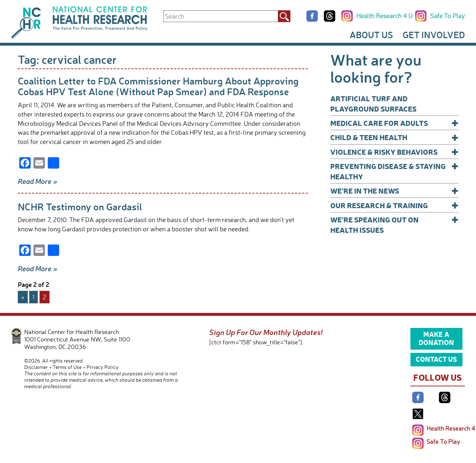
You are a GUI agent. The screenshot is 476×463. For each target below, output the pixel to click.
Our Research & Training (394, 205)
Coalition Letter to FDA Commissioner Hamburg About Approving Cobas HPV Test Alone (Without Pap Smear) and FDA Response (158, 86)
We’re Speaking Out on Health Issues (394, 224)
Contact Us (436, 359)
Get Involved (434, 35)
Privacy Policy (103, 367)
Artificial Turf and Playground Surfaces (373, 103)
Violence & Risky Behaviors (394, 152)
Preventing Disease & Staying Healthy (394, 171)
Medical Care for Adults (394, 123)
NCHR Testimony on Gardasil (80, 207)
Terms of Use (67, 367)
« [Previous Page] (23, 297)
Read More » (38, 181)
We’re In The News (394, 191)
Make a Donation (436, 338)
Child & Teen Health (394, 137)
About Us (371, 35)
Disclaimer (36, 367)
